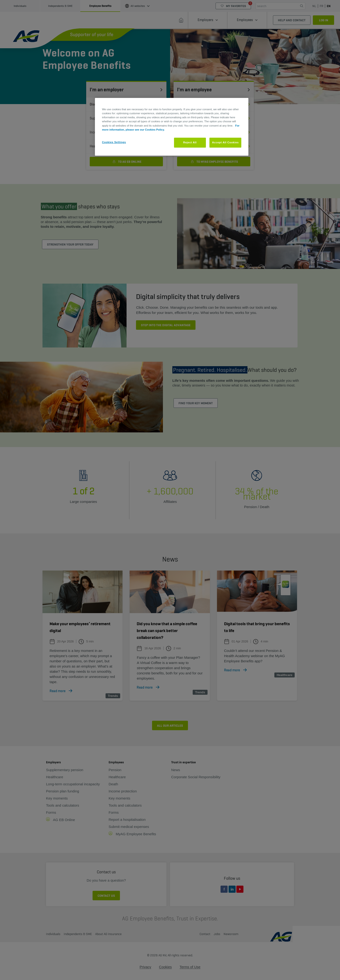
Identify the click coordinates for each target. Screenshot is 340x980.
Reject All (190, 142)
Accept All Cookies (225, 142)
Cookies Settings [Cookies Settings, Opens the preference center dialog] (114, 142)
